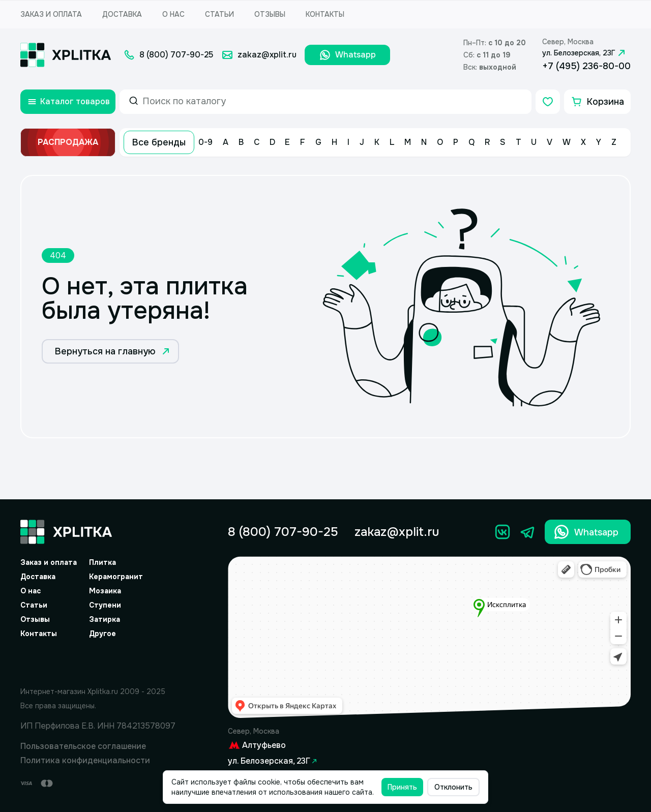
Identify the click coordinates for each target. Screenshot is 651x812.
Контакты (325, 14)
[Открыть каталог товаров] (68, 102)
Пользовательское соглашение (83, 746)
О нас (173, 14)
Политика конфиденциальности (85, 760)
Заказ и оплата (51, 14)
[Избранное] (548, 102)
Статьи (219, 14)
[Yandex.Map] (429, 637)
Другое (102, 634)
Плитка (102, 562)
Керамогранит (116, 577)
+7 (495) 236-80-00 (586, 66)
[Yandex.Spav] (98, 660)
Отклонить (453, 787)
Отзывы (270, 14)
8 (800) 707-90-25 (283, 532)
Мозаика (105, 591)
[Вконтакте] (502, 532)
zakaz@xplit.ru (397, 532)
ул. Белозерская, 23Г (585, 53)
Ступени (105, 605)
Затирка (105, 619)
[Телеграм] (528, 532)
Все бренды (159, 142)
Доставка (122, 14)
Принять (402, 787)
